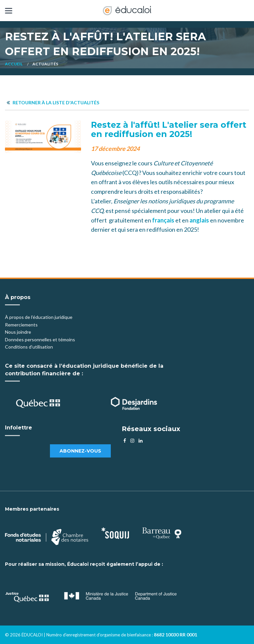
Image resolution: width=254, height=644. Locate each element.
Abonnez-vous (80, 451)
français (163, 220)
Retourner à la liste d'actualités (53, 102)
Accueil (14, 64)
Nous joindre (18, 332)
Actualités (45, 64)
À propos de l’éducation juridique (39, 317)
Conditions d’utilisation (29, 347)
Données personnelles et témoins (40, 339)
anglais (199, 220)
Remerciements (21, 325)
